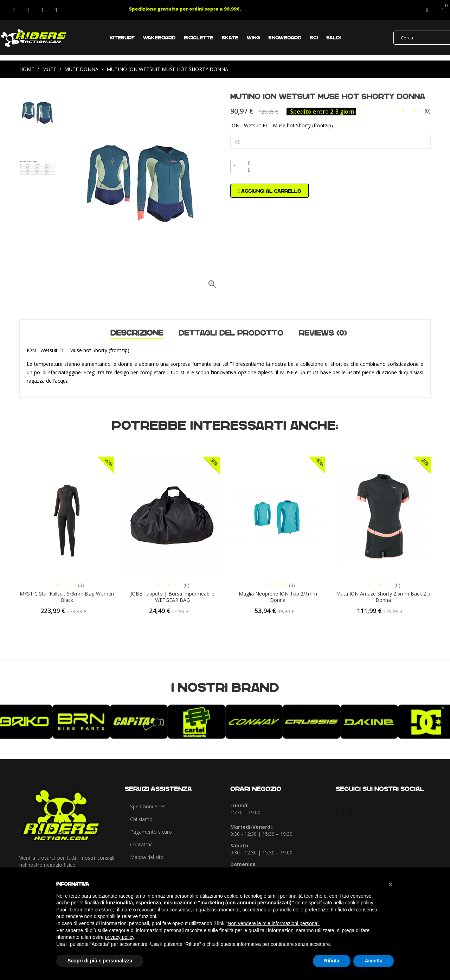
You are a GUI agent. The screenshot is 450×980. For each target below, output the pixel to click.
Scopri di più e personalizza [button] (100, 961)
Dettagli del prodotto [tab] (231, 333)
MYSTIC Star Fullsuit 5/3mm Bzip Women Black (67, 597)
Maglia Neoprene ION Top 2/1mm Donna (278, 597)
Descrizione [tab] (137, 334)
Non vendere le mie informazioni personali (273, 923)
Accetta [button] (374, 961)
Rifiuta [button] (332, 961)
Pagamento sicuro (151, 832)
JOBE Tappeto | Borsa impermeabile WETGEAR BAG (172, 597)
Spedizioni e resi (148, 806)
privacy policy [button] (120, 937)
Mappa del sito (147, 857)
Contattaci (142, 844)
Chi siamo (141, 819)
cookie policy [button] (359, 903)
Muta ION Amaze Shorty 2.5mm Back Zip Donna (383, 597)
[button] (390, 884)
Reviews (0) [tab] (323, 333)
